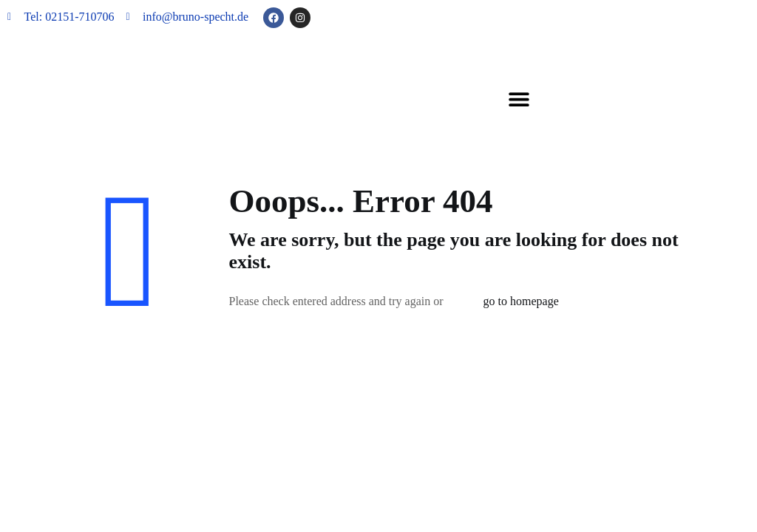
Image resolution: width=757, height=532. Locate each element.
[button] (519, 99)
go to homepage (521, 301)
